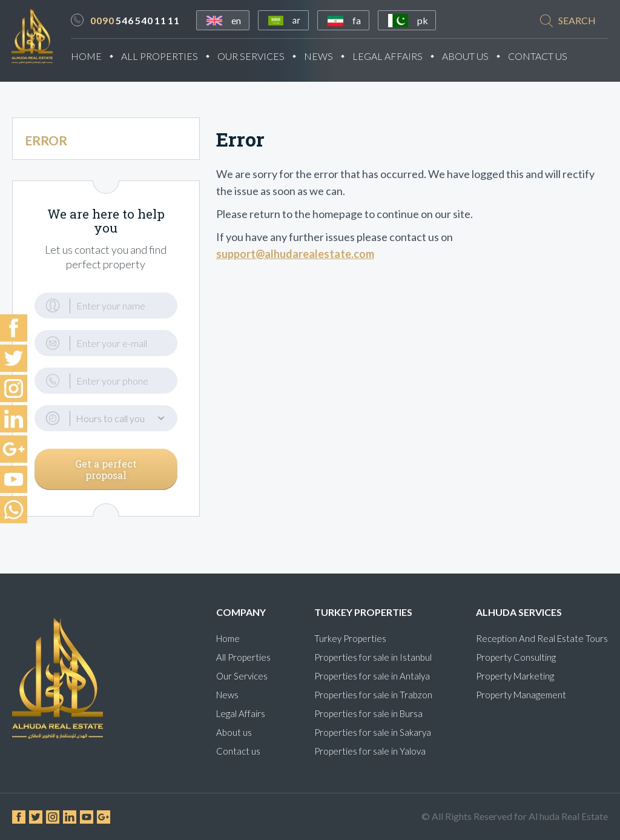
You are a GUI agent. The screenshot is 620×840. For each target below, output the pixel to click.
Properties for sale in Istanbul (373, 657)
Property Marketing (515, 676)
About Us (473, 57)
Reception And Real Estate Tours (542, 638)
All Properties (167, 57)
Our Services (258, 57)
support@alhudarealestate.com (295, 258)
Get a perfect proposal (106, 473)
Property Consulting (516, 657)
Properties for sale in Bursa (368, 713)
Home (94, 57)
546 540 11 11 (142, 21)
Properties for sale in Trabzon (373, 695)
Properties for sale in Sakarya (373, 732)
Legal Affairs (395, 57)
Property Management (521, 695)
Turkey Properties (350, 638)
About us (234, 732)
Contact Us (545, 57)
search (577, 21)
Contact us (238, 751)
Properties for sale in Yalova (370, 751)
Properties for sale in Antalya (372, 676)
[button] (106, 422)
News (326, 57)
